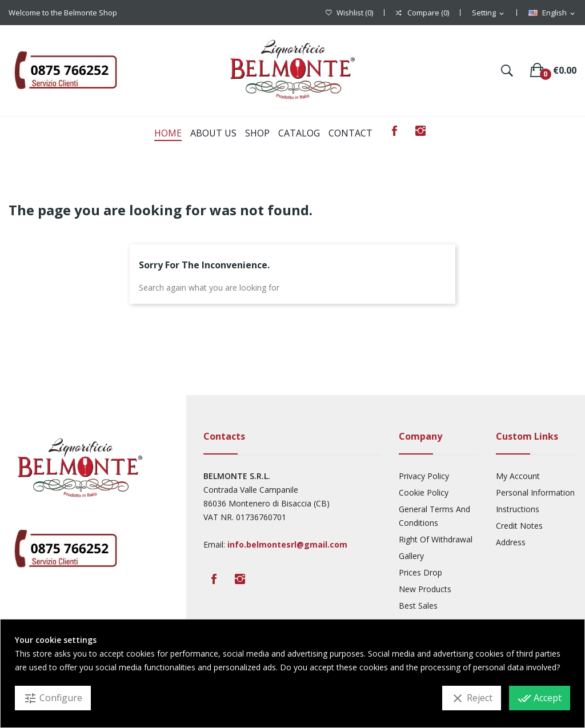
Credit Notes (519, 526)
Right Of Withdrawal (436, 539)
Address (511, 542)
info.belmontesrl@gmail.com (287, 544)
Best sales (418, 606)
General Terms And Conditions (434, 516)
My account (518, 476)
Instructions (518, 509)
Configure (53, 698)
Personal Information (535, 492)
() (349, 13)
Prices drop (420, 572)
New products (425, 589)
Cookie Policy (424, 492)
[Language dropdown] (552, 13)
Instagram (420, 131)
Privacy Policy (424, 476)
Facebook (394, 131)
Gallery (411, 556)
